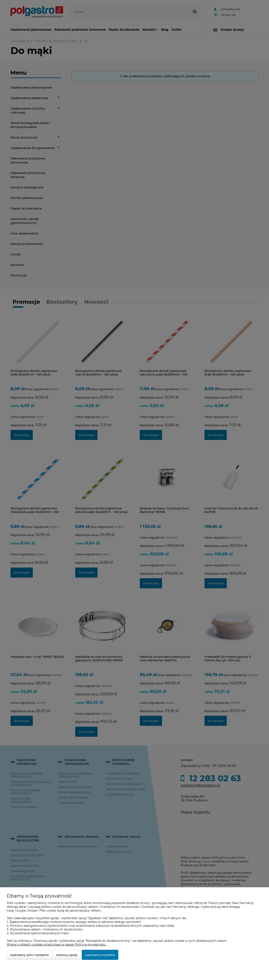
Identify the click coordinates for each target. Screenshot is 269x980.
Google (20, 911)
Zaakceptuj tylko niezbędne (29, 955)
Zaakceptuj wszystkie (100, 955)
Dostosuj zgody (67, 955)
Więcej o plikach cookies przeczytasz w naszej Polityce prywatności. (57, 945)
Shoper (33, 911)
